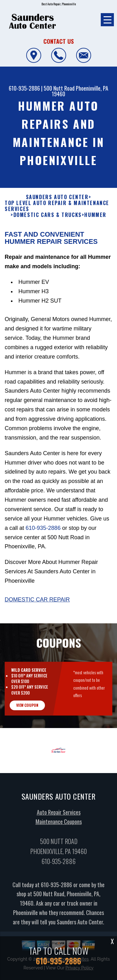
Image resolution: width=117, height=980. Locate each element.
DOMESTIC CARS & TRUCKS (48, 219)
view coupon (27, 709)
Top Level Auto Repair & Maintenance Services (57, 210)
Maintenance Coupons (59, 825)
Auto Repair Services (59, 816)
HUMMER (95, 219)
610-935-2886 (24, 88)
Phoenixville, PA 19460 (80, 91)
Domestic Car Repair (37, 604)
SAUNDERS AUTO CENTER (57, 201)
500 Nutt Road (59, 88)
